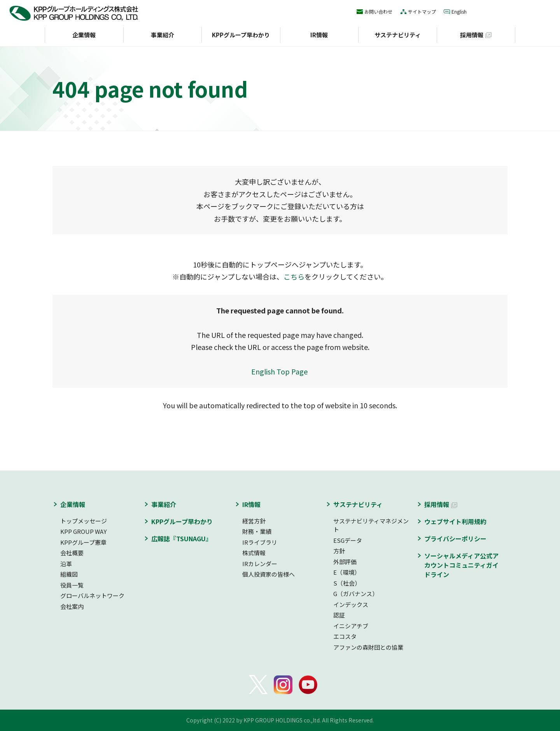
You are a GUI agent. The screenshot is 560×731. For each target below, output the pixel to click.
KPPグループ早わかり (241, 35)
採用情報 (472, 35)
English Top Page (280, 371)
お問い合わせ (378, 11)
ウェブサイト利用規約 (455, 521)
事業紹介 (163, 35)
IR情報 (319, 35)
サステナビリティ (398, 35)
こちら (294, 276)
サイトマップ (422, 11)
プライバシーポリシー (455, 539)
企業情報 (84, 35)
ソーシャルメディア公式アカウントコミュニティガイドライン (461, 565)
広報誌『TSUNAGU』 (182, 539)
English (459, 11)
